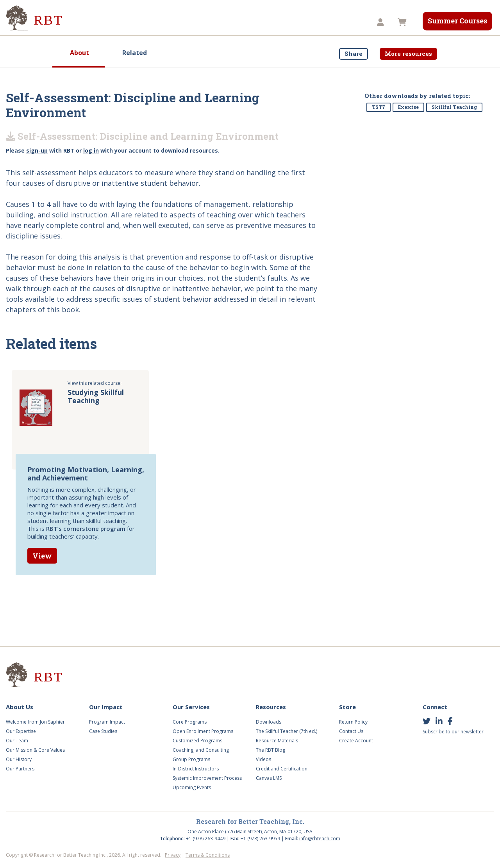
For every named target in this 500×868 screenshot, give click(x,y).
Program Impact (107, 722)
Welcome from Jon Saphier (35, 722)
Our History (19, 759)
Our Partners (20, 769)
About (79, 53)
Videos (235, 22)
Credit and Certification (282, 769)
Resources (278, 22)
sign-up (37, 150)
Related (135, 53)
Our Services (190, 22)
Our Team (17, 741)
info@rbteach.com (320, 839)
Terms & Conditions (208, 855)
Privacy (173, 855)
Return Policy (353, 722)
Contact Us (351, 731)
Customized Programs (197, 741)
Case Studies (103, 731)
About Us (91, 22)
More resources (408, 53)
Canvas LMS (269, 778)
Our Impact (138, 22)
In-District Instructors (196, 769)
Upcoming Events (192, 787)
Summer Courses (457, 21)
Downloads (269, 722)
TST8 (351, 22)
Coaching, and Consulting (201, 750)
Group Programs (191, 759)
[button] (381, 22)
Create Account (356, 741)
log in (91, 150)
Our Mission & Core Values (35, 750)
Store (318, 22)
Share (354, 53)
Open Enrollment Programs (203, 731)
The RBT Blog (271, 750)
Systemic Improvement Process (207, 778)
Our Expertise (21, 731)
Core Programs (190, 722)
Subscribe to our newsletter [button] (453, 732)
